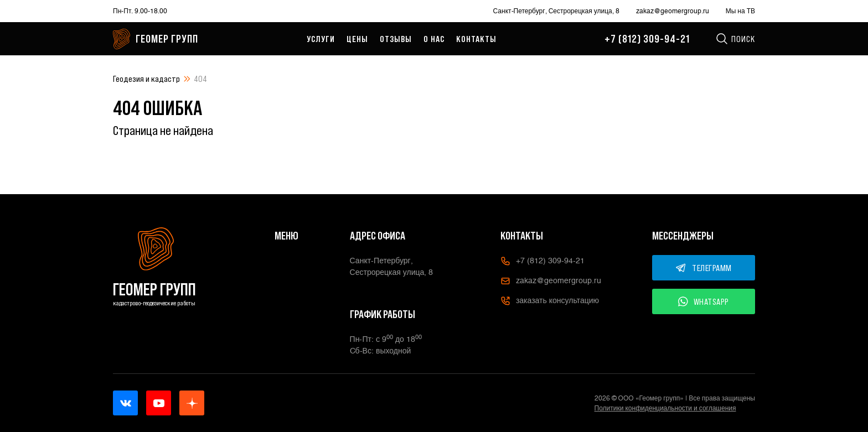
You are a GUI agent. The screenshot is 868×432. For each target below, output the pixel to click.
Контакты (476, 39)
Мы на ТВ (740, 11)
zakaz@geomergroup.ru (673, 11)
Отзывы (396, 39)
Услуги (321, 39)
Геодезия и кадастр (146, 79)
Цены (357, 39)
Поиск (735, 39)
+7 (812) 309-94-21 (647, 39)
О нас (434, 39)
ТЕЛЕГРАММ (704, 268)
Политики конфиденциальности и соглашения (665, 408)
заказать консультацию (550, 301)
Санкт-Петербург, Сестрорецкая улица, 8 (556, 11)
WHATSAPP (704, 301)
